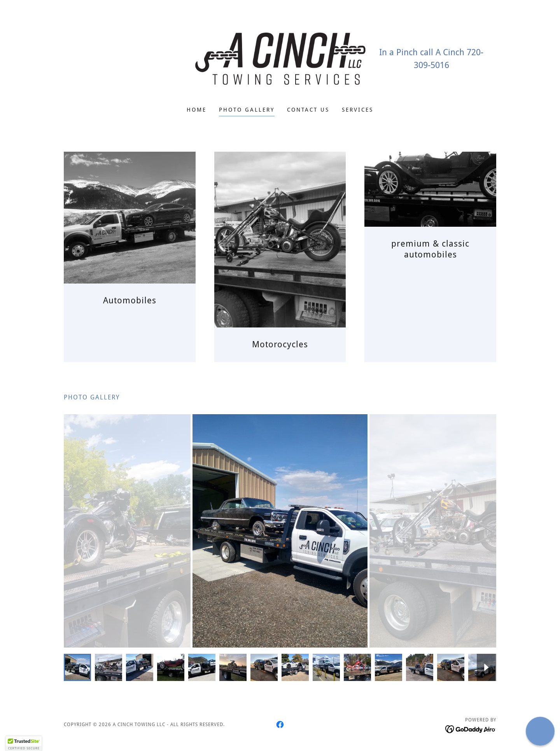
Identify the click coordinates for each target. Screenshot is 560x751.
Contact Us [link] (308, 110)
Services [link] (358, 110)
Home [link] (197, 110)
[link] (280, 58)
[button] (24, 744)
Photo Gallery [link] (247, 110)
